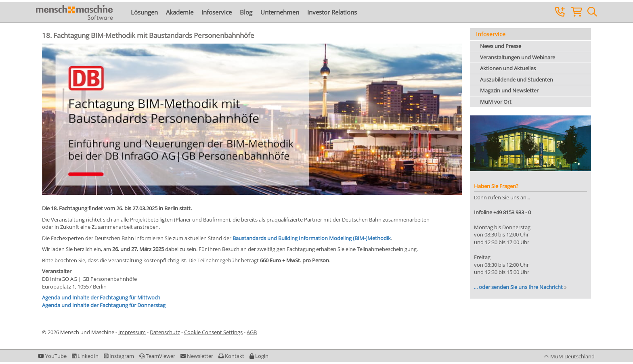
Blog (246, 12)
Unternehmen (280, 12)
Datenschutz (165, 332)
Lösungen (144, 12)
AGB (252, 332)
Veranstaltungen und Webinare (518, 57)
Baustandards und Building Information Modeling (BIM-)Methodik (312, 238)
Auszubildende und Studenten (517, 79)
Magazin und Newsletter (509, 90)
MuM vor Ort (496, 102)
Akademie (180, 12)
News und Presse (501, 46)
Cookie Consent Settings (213, 332)
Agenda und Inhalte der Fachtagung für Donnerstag (104, 305)
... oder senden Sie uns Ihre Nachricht (518, 287)
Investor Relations (332, 12)
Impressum (132, 332)
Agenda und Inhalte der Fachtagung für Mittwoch (101, 297)
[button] (259, 356)
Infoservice (217, 12)
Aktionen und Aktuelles (508, 68)
